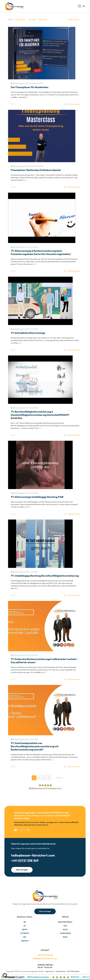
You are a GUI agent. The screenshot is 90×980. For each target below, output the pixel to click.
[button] (5, 975)
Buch (65, 937)
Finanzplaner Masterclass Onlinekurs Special (36, 170)
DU (25, 926)
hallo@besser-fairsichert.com (33, 855)
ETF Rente (25, 933)
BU (25, 922)
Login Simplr (65, 933)
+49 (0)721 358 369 (25, 861)
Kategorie (21, 19)
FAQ (65, 926)
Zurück (59, 778)
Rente (25, 929)
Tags (33, 19)
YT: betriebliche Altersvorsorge (28, 333)
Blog (65, 929)
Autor (43, 19)
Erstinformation (73, 971)
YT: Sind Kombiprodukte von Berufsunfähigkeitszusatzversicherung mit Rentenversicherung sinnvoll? (35, 746)
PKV (25, 937)
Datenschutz (61, 971)
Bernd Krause (18, 83)
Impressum (50, 971)
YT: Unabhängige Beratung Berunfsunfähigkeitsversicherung (45, 576)
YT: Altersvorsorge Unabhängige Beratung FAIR (37, 497)
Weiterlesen (75, 104)
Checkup (25, 941)
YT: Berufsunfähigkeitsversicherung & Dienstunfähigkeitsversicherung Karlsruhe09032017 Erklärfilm (40, 415)
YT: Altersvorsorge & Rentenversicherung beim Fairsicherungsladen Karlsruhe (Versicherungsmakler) (41, 252)
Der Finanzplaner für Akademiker (30, 87)
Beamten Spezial (65, 922)
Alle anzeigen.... (75, 19)
